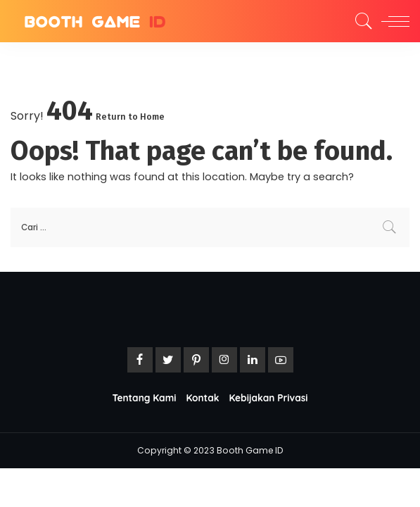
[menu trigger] (392, 21)
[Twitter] (168, 360)
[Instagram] (224, 360)
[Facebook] (140, 360)
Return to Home (130, 117)
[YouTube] (281, 360)
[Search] (360, 21)
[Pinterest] (196, 360)
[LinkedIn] (253, 360)
